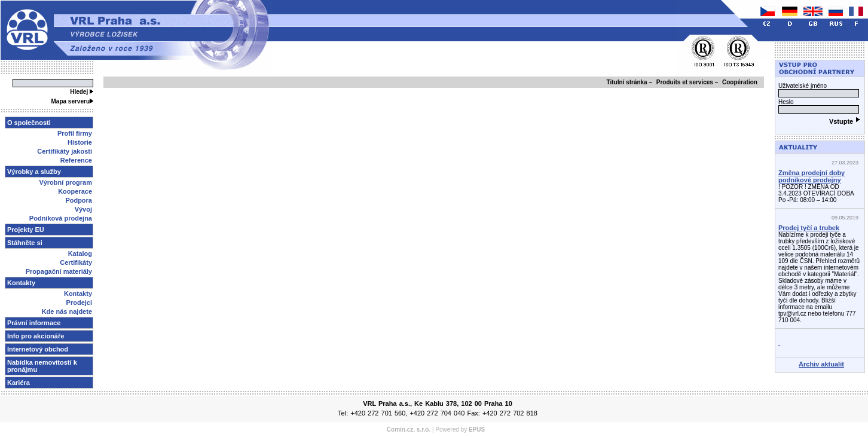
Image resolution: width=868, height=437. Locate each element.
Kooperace (75, 191)
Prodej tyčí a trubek (809, 228)
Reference (76, 160)
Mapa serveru (72, 101)
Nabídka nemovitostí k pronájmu (42, 366)
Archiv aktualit (821, 364)
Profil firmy (75, 133)
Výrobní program (65, 182)
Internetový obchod (38, 349)
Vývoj (83, 209)
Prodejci (79, 302)
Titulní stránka (627, 82)
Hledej (82, 92)
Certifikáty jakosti (65, 151)
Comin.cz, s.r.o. (409, 430)
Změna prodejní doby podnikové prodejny (812, 176)
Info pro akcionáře (36, 336)
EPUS (477, 430)
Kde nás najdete (67, 311)
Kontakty (78, 294)
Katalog (80, 253)
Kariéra (19, 383)
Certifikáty (76, 262)
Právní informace (34, 323)
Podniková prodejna (61, 218)
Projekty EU (26, 230)
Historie (80, 142)
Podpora (79, 200)
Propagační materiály (59, 271)
